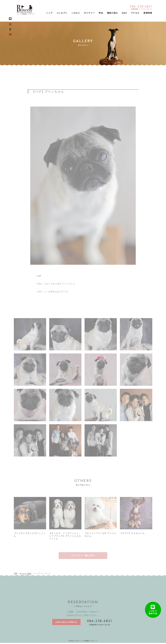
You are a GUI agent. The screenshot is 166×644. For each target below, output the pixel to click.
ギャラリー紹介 (26, 574)
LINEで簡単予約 (153, 606)
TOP (16, 574)
